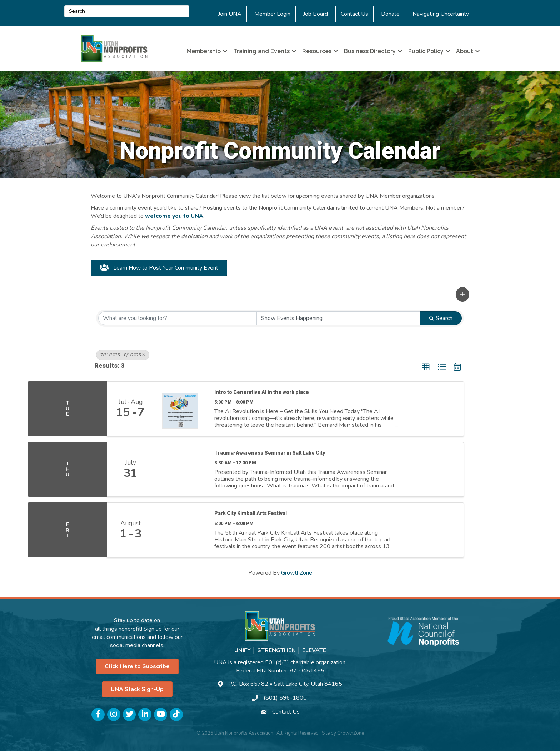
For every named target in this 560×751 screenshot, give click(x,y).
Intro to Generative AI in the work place (262, 392)
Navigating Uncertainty (441, 14)
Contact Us (354, 14)
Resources (317, 51)
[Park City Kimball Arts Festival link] (180, 530)
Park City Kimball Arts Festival (251, 513)
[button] (462, 294)
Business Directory (370, 51)
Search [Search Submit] (441, 318)
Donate (390, 14)
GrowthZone (297, 573)
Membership (204, 51)
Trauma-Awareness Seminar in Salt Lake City (270, 453)
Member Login (272, 14)
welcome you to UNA (174, 216)
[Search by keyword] (177, 318)
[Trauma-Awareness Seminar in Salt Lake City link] (180, 470)
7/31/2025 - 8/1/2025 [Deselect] (123, 355)
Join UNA (230, 14)
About (465, 51)
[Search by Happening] (339, 318)
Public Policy (426, 51)
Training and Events (261, 51)
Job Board (316, 14)
